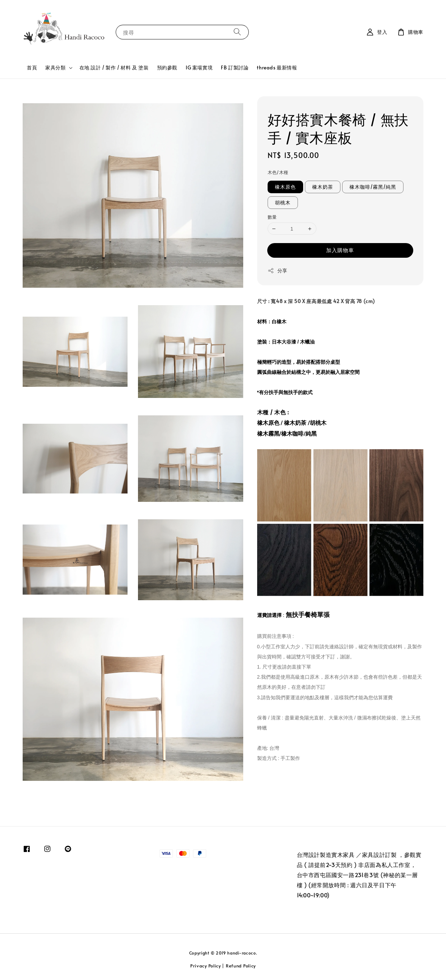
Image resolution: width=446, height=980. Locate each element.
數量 (272, 217)
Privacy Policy (206, 966)
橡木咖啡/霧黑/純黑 (373, 187)
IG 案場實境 (199, 67)
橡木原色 (285, 187)
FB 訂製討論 (235, 67)
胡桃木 (283, 202)
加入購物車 (340, 250)
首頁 (32, 67)
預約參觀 (167, 67)
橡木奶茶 (323, 187)
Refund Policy (241, 966)
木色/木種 (278, 172)
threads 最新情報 (277, 67)
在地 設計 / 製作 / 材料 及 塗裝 (114, 67)
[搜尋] (237, 32)
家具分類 (55, 68)
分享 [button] (278, 270)
